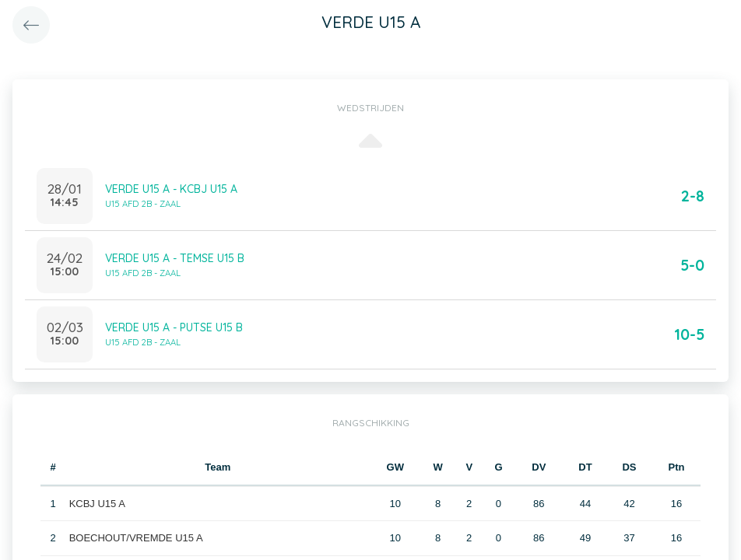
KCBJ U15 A (97, 504)
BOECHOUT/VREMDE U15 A (136, 538)
